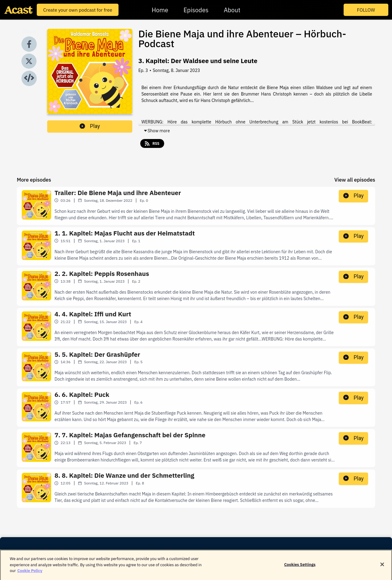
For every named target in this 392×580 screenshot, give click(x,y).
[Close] (382, 568)
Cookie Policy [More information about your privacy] (30, 574)
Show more (157, 131)
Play (90, 126)
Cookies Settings (300, 568)
